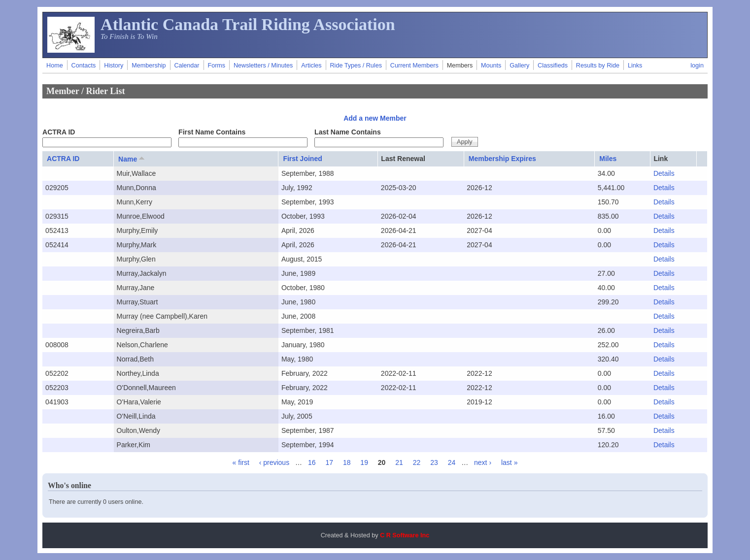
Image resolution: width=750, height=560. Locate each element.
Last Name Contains (348, 132)
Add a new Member (375, 118)
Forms (216, 66)
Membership (149, 66)
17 (329, 462)
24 (452, 462)
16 (312, 462)
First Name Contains (212, 132)
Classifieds (553, 66)
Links (635, 66)
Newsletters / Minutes (263, 66)
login (697, 66)
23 (434, 462)
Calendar (187, 66)
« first (241, 462)
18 (347, 462)
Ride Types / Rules (356, 66)
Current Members (414, 66)
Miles (608, 159)
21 (399, 462)
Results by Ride (598, 66)
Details (664, 173)
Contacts (84, 66)
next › (483, 462)
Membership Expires (502, 159)
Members (460, 66)
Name (132, 159)
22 (417, 462)
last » (509, 462)
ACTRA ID (59, 132)
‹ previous (274, 462)
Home (55, 66)
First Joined (302, 159)
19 (364, 462)
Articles (311, 66)
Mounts (491, 66)
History (114, 66)
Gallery (519, 66)
